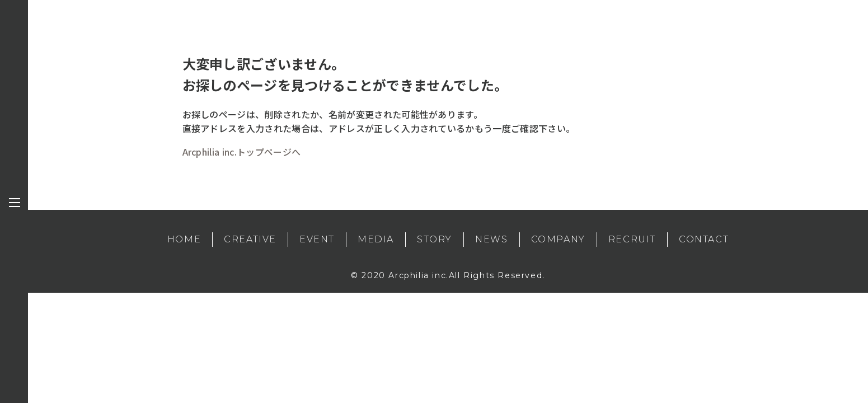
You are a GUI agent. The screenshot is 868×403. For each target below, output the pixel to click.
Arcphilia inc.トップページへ (242, 152)
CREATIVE (250, 239)
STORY (435, 239)
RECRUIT (632, 239)
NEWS (491, 239)
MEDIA (376, 239)
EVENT (317, 239)
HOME (184, 239)
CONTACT (704, 239)
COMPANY (558, 239)
